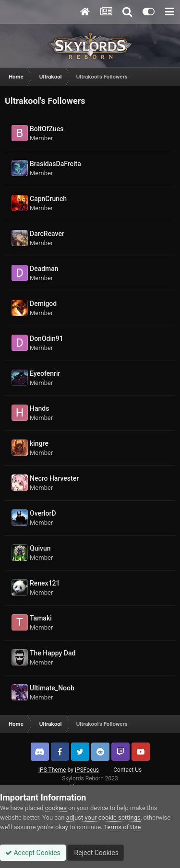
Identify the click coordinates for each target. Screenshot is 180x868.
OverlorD (43, 513)
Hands (39, 408)
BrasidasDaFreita (55, 164)
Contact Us (127, 770)
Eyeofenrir (45, 373)
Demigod (43, 304)
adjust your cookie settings (103, 817)
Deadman (44, 269)
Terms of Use (122, 827)
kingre (39, 443)
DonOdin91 (47, 338)
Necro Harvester (54, 478)
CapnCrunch (48, 199)
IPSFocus (87, 770)
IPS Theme (52, 770)
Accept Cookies (33, 853)
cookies (56, 808)
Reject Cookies (96, 853)
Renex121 (45, 583)
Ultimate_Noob (52, 688)
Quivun (40, 548)
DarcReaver (47, 234)
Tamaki (41, 618)
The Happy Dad (53, 653)
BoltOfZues (47, 129)
